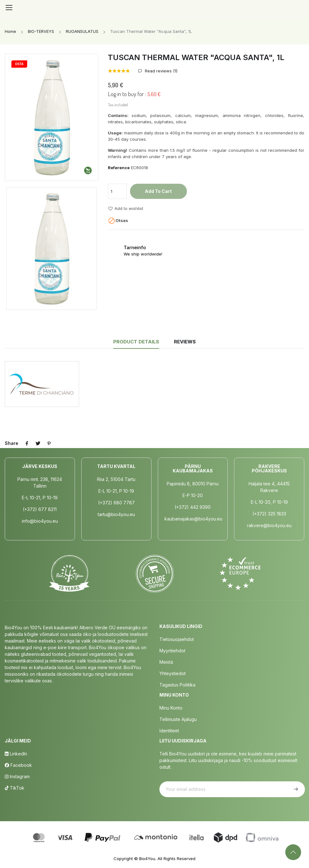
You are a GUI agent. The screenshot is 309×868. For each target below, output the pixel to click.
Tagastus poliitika (177, 685)
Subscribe (295, 789)
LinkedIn (16, 754)
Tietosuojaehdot (177, 639)
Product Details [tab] (136, 342)
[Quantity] (117, 191)
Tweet (39, 443)
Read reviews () (161, 71)
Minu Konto (171, 708)
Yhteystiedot (173, 673)
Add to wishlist (126, 209)
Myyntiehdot (172, 651)
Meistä (166, 662)
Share (27, 443)
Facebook (18, 765)
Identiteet (169, 731)
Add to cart (158, 191)
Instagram (17, 776)
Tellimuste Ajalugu (178, 719)
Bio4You (147, 859)
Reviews (185, 342)
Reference (119, 168)
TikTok (15, 788)
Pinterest (50, 443)
